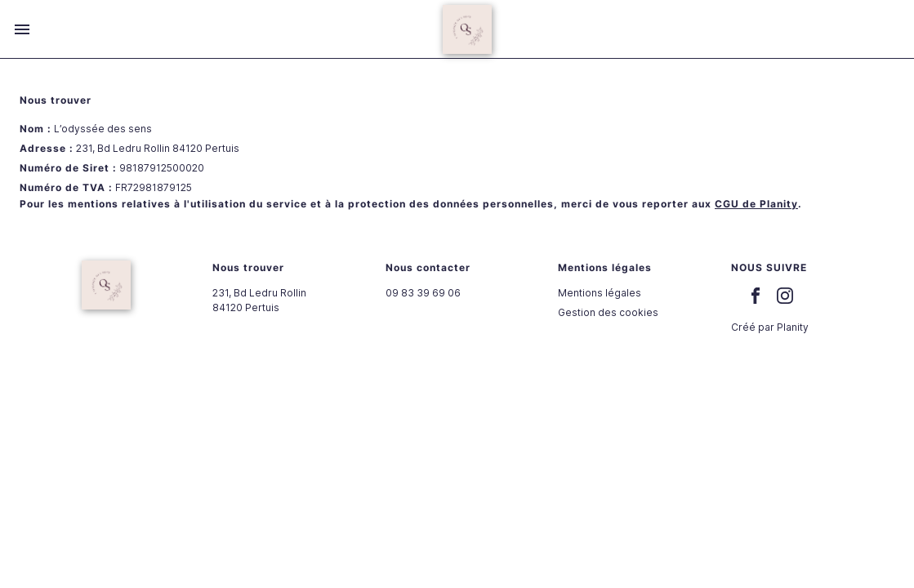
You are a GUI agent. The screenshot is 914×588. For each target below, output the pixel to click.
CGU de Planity (756, 204)
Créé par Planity (770, 327)
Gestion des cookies (608, 312)
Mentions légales (600, 293)
